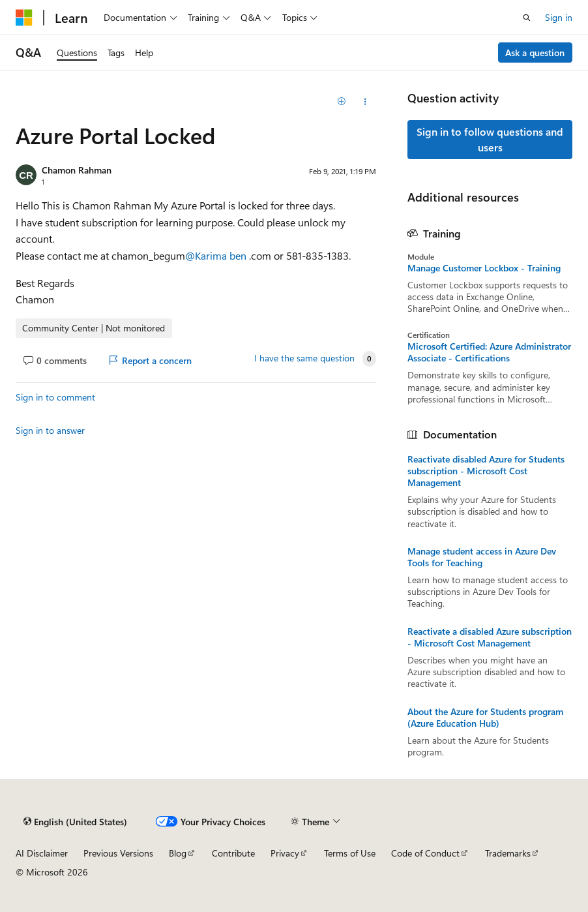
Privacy (285, 853)
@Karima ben (217, 255)
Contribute (233, 853)
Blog (178, 853)
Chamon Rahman (77, 170)
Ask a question (535, 53)
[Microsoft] (24, 18)
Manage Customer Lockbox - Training (484, 268)
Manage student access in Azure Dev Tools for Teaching (482, 557)
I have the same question (304, 358)
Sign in (559, 17)
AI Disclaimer (42, 853)
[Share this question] (365, 102)
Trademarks (508, 853)
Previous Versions (118, 853)
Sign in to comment (55, 397)
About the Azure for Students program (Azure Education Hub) (485, 718)
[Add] (342, 102)
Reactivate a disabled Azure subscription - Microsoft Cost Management (490, 637)
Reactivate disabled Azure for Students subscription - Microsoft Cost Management (486, 471)
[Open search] (527, 18)
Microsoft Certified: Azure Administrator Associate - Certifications (489, 352)
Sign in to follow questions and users (490, 139)
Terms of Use (350, 853)
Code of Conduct (425, 853)
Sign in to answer (50, 430)
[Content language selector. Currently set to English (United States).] (75, 821)
